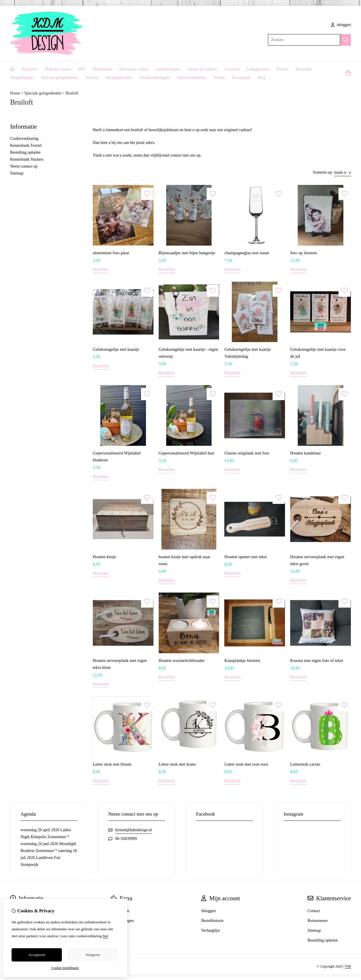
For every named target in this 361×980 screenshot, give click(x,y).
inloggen (341, 25)
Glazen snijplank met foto (247, 453)
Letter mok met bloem (112, 764)
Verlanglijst (211, 930)
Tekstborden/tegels (154, 78)
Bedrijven (30, 69)
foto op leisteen (303, 253)
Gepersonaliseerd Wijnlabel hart (187, 453)
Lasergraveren (258, 69)
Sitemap (17, 173)
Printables (304, 69)
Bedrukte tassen (58, 69)
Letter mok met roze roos (246, 764)
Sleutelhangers (22, 78)
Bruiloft (72, 93)
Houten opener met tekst (246, 557)
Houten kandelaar (306, 453)
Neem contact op (24, 166)
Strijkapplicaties (119, 78)
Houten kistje (104, 557)
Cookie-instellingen (65, 968)
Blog (261, 78)
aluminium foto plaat (111, 253)
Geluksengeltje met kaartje (116, 349)
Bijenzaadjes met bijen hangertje (187, 253)
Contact (314, 911)
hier (105, 936)
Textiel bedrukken (191, 78)
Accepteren (37, 955)
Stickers (92, 78)
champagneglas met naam (247, 253)
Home (15, 93)
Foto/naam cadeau (134, 69)
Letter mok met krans (177, 764)
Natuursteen (102, 69)
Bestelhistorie (212, 921)
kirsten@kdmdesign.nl (134, 830)
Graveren (232, 69)
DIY (82, 69)
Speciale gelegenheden (60, 78)
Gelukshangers (168, 69)
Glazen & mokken (202, 69)
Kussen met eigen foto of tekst (317, 660)
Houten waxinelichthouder (182, 660)
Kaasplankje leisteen (242, 660)
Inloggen (208, 911)
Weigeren (93, 955)
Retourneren (318, 921)
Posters (283, 69)
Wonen (219, 78)
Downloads (241, 78)
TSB (348, 966)
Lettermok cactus (305, 764)
